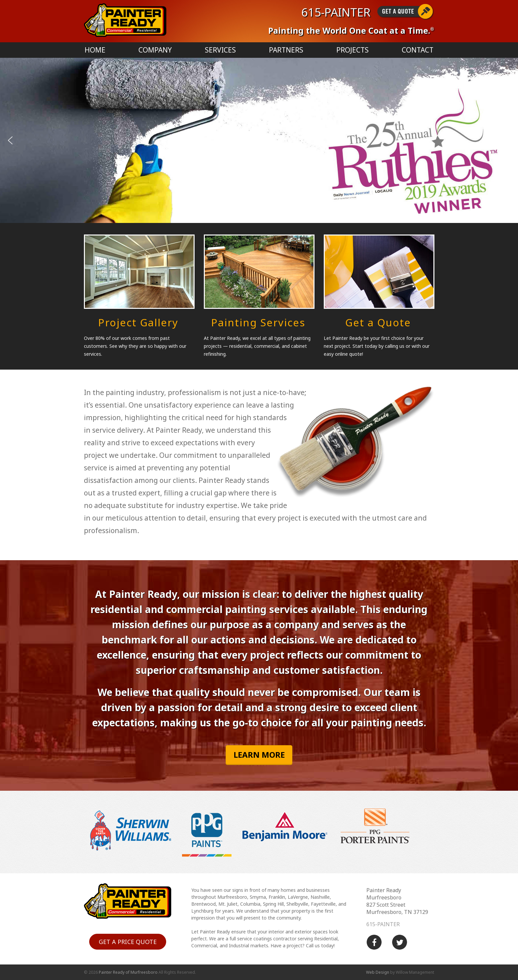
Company (155, 50)
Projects (352, 50)
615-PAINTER (336, 12)
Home (95, 50)
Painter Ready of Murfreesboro (128, 972)
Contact (418, 50)
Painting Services (258, 322)
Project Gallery (138, 322)
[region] (259, 140)
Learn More (259, 755)
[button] (10, 140)
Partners (286, 50)
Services (220, 50)
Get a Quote (378, 322)
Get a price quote (128, 942)
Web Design (378, 972)
